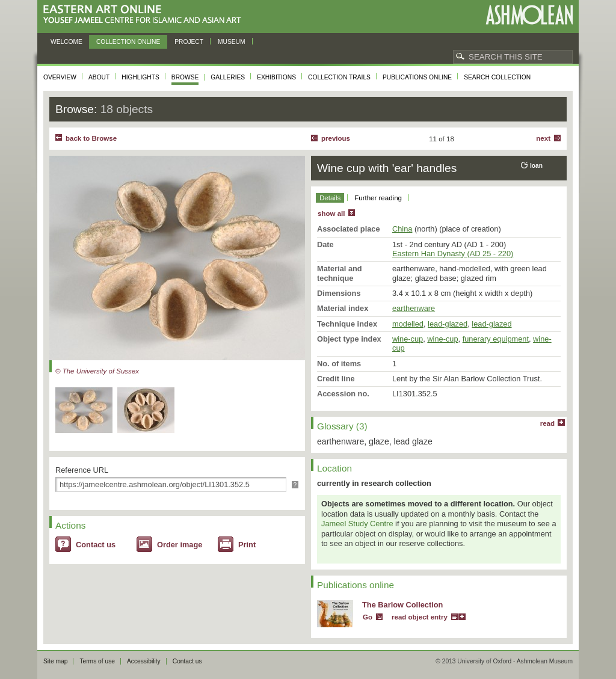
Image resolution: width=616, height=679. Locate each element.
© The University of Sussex (97, 371)
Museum (232, 42)
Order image (180, 545)
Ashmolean (529, 15)
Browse (185, 77)
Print (247, 545)
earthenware (414, 308)
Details (330, 198)
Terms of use (97, 661)
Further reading (378, 198)
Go (368, 617)
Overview (60, 77)
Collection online (128, 42)
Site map (55, 661)
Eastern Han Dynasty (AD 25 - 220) (453, 253)
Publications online (417, 77)
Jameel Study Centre (357, 524)
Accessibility (144, 661)
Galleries (228, 77)
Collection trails (339, 77)
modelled (408, 324)
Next (543, 138)
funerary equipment (496, 339)
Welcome (66, 42)
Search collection (497, 77)
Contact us (96, 545)
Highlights (140, 77)
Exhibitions (276, 77)
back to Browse (91, 138)
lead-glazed (448, 324)
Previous (336, 138)
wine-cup (408, 339)
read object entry (420, 617)
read (547, 423)
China (402, 229)
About (99, 77)
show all (331, 214)
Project (189, 42)
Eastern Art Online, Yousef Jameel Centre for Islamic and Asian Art (145, 15)
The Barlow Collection (402, 605)
